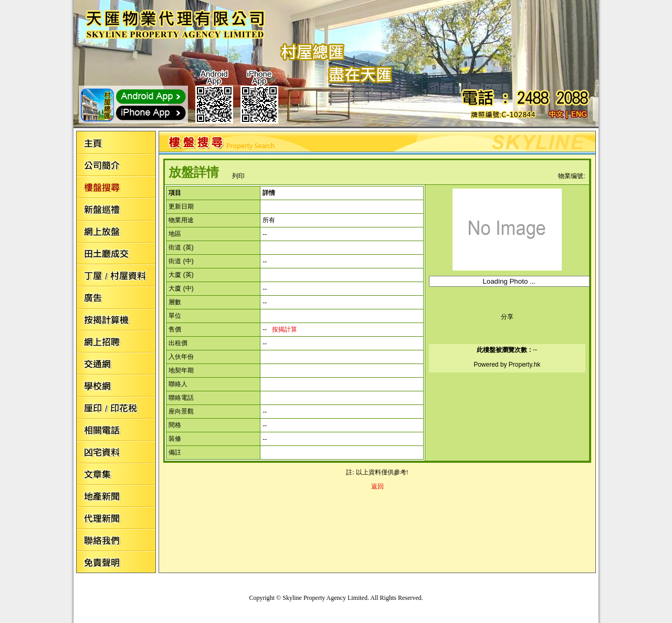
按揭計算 (285, 329)
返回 (377, 486)
